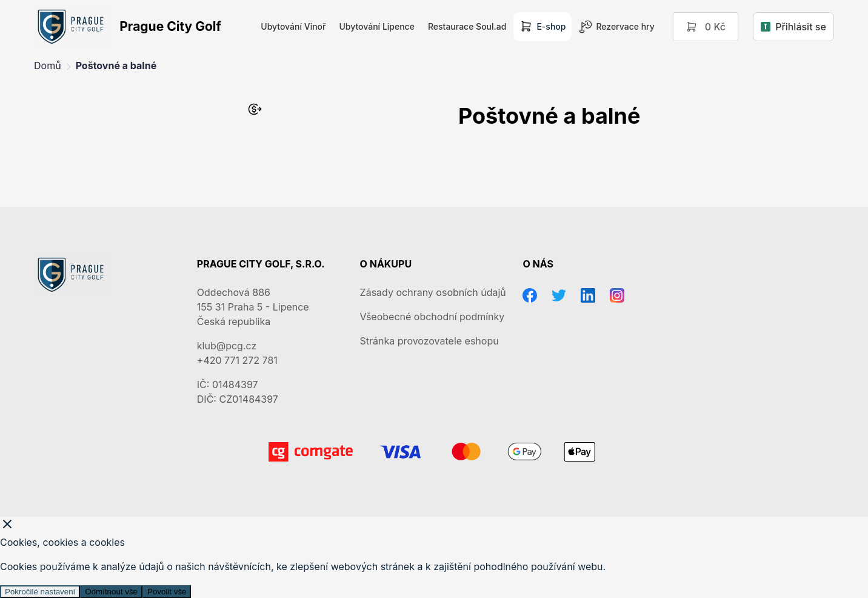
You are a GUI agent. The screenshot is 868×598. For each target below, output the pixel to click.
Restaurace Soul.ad (467, 26)
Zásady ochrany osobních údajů (433, 292)
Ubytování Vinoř (293, 26)
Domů (48, 66)
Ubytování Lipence (376, 26)
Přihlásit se (793, 27)
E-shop (542, 27)
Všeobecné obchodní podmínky (432, 317)
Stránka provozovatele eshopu (429, 341)
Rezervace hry (616, 27)
